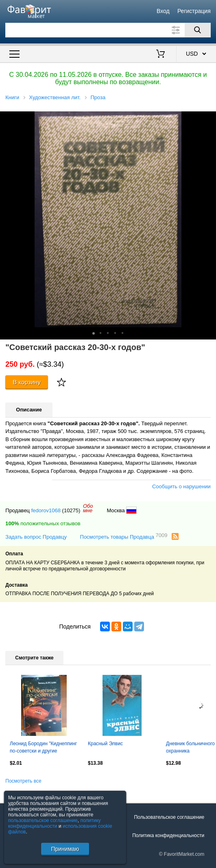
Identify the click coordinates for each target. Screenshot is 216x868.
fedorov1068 (46, 510)
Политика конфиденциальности (168, 835)
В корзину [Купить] (27, 382)
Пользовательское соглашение (169, 817)
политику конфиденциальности (55, 823)
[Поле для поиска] (108, 30)
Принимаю (65, 849)
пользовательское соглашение (43, 820)
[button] (209, 119)
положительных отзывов (43, 523)
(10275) (71, 510)
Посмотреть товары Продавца (124, 536)
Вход (163, 11)
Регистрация (194, 11)
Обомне (88, 508)
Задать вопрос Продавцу (36, 537)
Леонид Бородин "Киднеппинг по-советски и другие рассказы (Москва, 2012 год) (43, 748)
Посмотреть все (23, 781)
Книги (12, 97)
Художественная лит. (55, 97)
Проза (98, 97)
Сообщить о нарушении (181, 486)
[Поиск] (198, 30)
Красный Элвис (105, 744)
